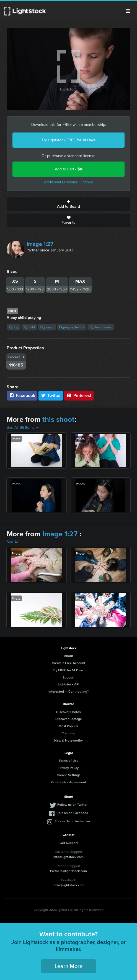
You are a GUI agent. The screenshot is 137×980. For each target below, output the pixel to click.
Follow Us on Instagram (72, 821)
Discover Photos (68, 712)
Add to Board (68, 204)
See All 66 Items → (23, 427)
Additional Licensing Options (68, 182)
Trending (69, 733)
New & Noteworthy (68, 740)
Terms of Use (69, 761)
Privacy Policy (68, 768)
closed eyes (101, 327)
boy (14, 327)
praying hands (72, 327)
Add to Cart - (69, 169)
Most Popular (68, 726)
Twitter (51, 395)
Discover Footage (69, 719)
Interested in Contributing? (69, 691)
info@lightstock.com (68, 857)
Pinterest (79, 395)
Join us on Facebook (73, 813)
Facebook (22, 395)
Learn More (68, 966)
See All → (15, 542)
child (29, 327)
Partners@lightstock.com (68, 871)
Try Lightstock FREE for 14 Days (69, 140)
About (68, 656)
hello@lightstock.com (68, 885)
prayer (47, 327)
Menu (128, 11)
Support (68, 677)
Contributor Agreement (69, 782)
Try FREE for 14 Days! (69, 670)
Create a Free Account (68, 663)
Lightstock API (68, 684)
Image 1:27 (40, 244)
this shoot (58, 419)
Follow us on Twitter (72, 804)
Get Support (69, 843)
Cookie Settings (69, 775)
